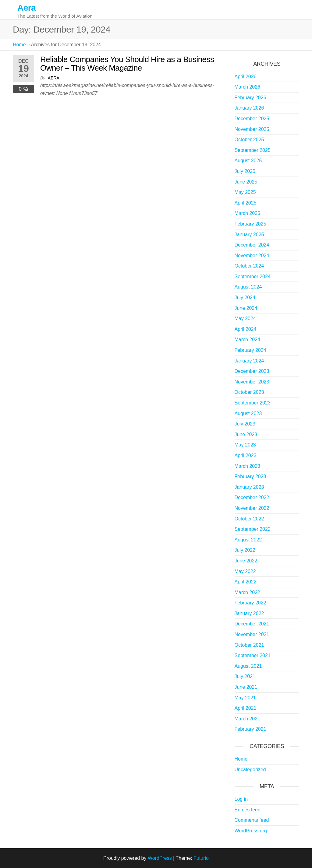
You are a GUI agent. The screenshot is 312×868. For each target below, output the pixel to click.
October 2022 (249, 519)
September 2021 (253, 655)
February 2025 (250, 224)
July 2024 (245, 297)
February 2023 (250, 476)
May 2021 (245, 698)
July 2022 (245, 550)
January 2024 (249, 361)
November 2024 (252, 256)
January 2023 (249, 487)
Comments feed (252, 820)
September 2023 (253, 403)
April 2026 (246, 77)
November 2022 (252, 508)
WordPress (160, 858)
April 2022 (246, 582)
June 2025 (246, 182)
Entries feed (248, 810)
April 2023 (246, 455)
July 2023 (245, 424)
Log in (241, 799)
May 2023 (245, 445)
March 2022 (248, 592)
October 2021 (249, 645)
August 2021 (248, 666)
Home (19, 45)
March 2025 (248, 213)
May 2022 (245, 571)
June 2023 (246, 434)
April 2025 (246, 203)
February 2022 (250, 603)
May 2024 (245, 318)
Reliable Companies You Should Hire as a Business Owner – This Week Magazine (127, 64)
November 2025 (252, 129)
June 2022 (246, 561)
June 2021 (246, 687)
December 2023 (252, 371)
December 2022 (252, 497)
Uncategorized (250, 770)
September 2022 (253, 529)
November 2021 (252, 634)
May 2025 (245, 192)
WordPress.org (251, 831)
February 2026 (250, 98)
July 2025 (245, 171)
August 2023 (248, 413)
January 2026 (249, 108)
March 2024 (248, 339)
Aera (27, 8)
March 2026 (248, 87)
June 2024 (246, 308)
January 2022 (249, 613)
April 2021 (246, 708)
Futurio (201, 858)
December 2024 (252, 245)
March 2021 (248, 719)
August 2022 (248, 540)
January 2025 (249, 235)
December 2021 (252, 624)
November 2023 (252, 382)
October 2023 (249, 392)
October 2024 (249, 266)
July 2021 (245, 676)
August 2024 (248, 287)
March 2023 (248, 466)
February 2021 (250, 729)
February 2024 (250, 350)
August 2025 (248, 161)
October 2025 (249, 140)
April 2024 (246, 329)
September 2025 (253, 150)
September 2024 (253, 276)
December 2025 (252, 119)
